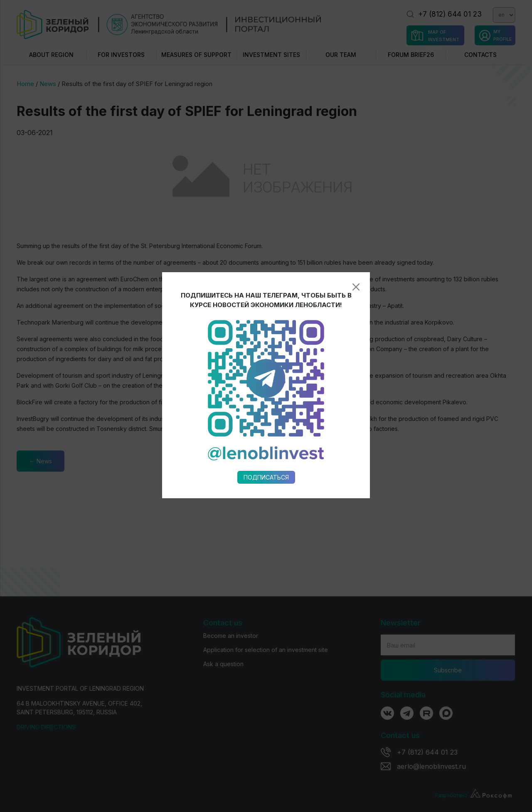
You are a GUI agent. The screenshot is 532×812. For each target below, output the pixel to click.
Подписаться (266, 381)
